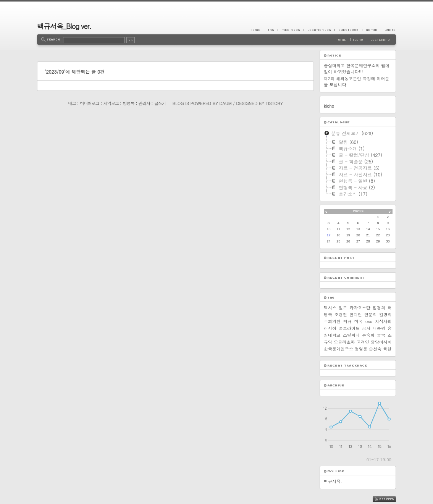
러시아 (330, 328)
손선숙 (375, 349)
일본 (343, 308)
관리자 (144, 103)
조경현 (341, 314)
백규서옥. (333, 481)
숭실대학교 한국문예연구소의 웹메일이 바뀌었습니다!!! (357, 69)
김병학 (385, 314)
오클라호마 (344, 342)
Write (388, 30)
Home (257, 30)
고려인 (363, 342)
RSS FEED (390, 499)
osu (369, 321)
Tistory (274, 103)
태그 (72, 103)
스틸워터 (351, 335)
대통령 (379, 328)
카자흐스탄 (360, 308)
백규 (347, 321)
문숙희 (368, 335)
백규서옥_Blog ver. (64, 26)
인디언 (356, 314)
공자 (366, 328)
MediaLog (291, 30)
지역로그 (111, 103)
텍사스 (330, 308)
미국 (359, 321)
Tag (271, 30)
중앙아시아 (381, 342)
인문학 (371, 314)
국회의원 (332, 321)
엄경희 (379, 308)
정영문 (361, 349)
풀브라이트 (349, 328)
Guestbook (348, 30)
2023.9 (358, 211)
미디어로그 (90, 103)
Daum (226, 103)
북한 (387, 349)
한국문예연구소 (338, 349)
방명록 (129, 103)
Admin (371, 30)
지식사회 (383, 321)
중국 (381, 335)
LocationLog (319, 30)
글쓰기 (160, 103)
